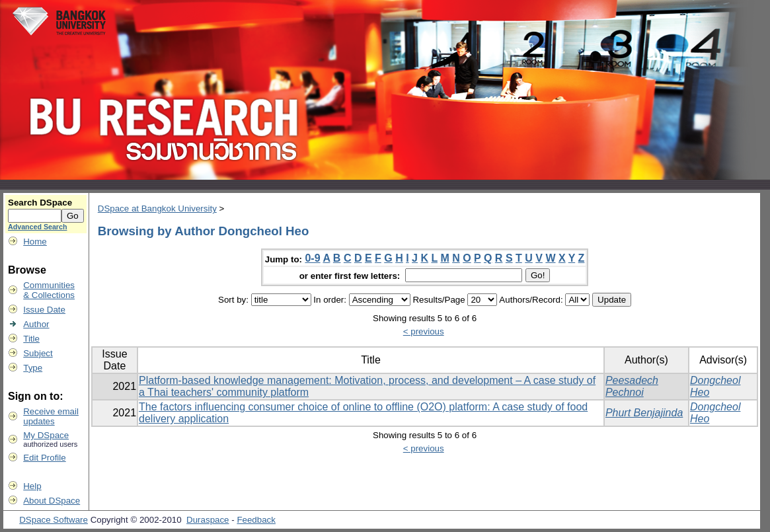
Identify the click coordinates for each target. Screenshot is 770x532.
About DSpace (52, 501)
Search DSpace (40, 203)
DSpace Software (54, 520)
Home (35, 242)
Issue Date (44, 310)
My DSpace (46, 435)
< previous (424, 331)
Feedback (256, 520)
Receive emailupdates (51, 416)
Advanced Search (37, 227)
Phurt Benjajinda (644, 413)
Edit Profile (44, 458)
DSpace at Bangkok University (157, 209)
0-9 (312, 258)
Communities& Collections (49, 290)
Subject (38, 353)
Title (31, 339)
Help (32, 486)
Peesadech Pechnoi (632, 386)
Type (33, 368)
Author (36, 324)
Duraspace (208, 520)
